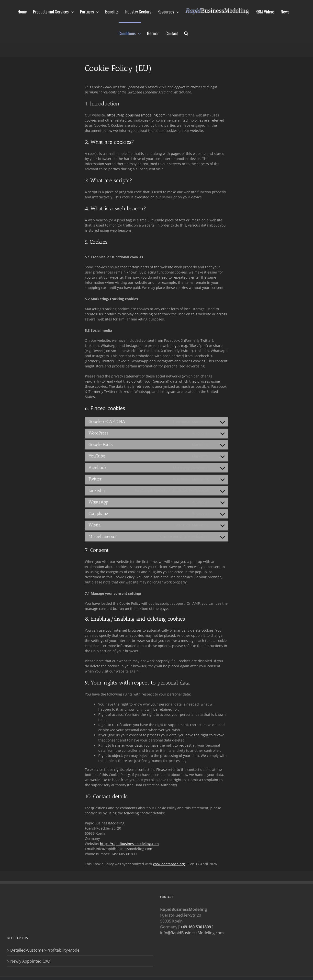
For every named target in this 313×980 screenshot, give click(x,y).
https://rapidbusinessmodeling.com (136, 115)
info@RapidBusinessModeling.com (192, 933)
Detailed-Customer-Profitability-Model (45, 950)
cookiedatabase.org (169, 864)
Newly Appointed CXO (30, 961)
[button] (186, 33)
